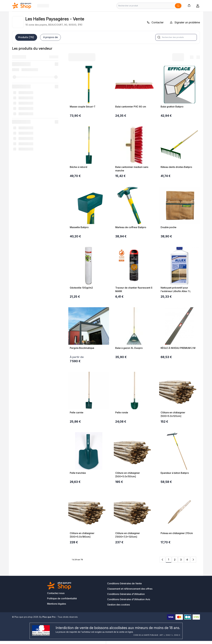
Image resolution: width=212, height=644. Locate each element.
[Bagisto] (22, 6)
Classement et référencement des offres (130, 589)
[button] (189, 5)
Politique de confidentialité (62, 598)
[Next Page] (193, 560)
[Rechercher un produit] (149, 6)
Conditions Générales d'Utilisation (126, 594)
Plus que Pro (49, 617)
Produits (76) (26, 37)
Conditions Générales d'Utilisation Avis (129, 599)
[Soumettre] (178, 6)
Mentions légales (57, 604)
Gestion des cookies (119, 605)
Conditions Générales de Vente (124, 583)
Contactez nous (56, 593)
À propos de (50, 37)
